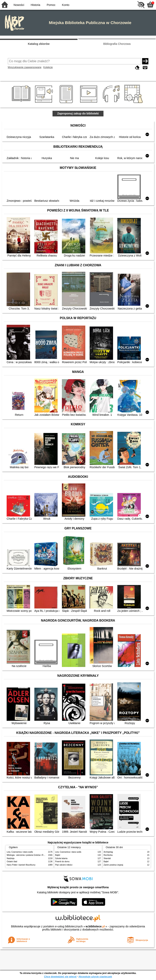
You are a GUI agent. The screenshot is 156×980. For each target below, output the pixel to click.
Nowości (19, 5)
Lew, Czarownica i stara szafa (20, 852)
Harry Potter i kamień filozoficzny (21, 865)
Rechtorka (108, 855)
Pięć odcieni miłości (64, 865)
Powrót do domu (62, 862)
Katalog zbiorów (39, 44)
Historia (35, 5)
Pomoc (51, 5)
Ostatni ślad (12, 862)
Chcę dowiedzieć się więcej (60, 977)
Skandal (107, 858)
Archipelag (108, 852)
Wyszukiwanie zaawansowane (25, 67)
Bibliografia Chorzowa (117, 44)
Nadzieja (11, 858)
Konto (66, 5)
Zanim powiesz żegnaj (113, 865)
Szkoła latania (61, 858)
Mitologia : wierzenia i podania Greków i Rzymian (28, 855)
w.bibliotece (95, 926)
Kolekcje (48, 67)
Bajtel (58, 855)
